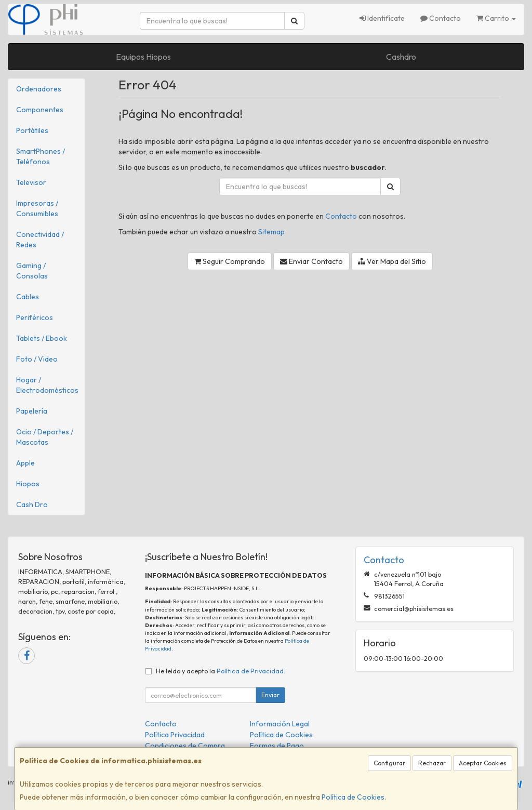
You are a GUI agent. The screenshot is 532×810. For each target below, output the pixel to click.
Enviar (270, 695)
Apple (25, 463)
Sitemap (271, 232)
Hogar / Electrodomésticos (47, 385)
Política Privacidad (175, 735)
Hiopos (28, 484)
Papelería (32, 411)
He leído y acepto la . (221, 671)
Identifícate (382, 18)
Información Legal (280, 724)
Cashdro (401, 57)
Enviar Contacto (311, 261)
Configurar (389, 763)
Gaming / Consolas (32, 271)
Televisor (31, 182)
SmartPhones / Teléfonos (41, 156)
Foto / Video (37, 359)
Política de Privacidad (250, 671)
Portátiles (32, 130)
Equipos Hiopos (143, 57)
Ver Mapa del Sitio (392, 261)
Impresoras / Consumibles (37, 208)
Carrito (496, 18)
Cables (28, 297)
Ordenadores (39, 89)
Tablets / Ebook (42, 338)
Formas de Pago (277, 746)
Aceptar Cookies (483, 763)
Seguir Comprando (230, 261)
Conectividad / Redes (40, 240)
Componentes (40, 110)
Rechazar (432, 763)
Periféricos (35, 317)
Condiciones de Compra (185, 746)
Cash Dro (32, 504)
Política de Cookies (353, 797)
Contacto (441, 18)
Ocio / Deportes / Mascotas (45, 437)
